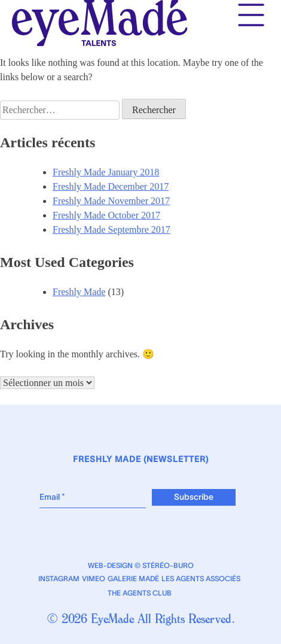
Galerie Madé (133, 579)
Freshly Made (79, 292)
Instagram (59, 579)
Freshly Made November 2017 (111, 201)
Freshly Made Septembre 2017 (112, 230)
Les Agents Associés (201, 579)
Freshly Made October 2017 (106, 215)
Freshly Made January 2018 (106, 172)
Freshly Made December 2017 (111, 186)
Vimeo (94, 579)
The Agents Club (140, 593)
